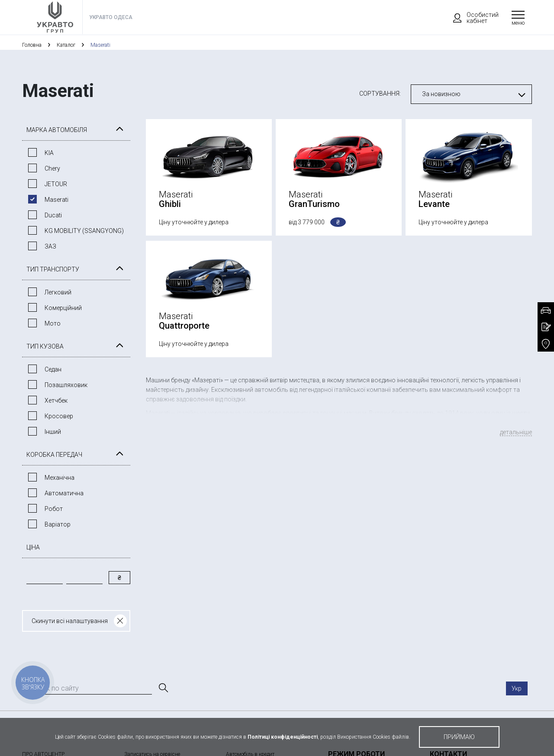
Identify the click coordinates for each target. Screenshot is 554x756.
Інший (53, 432)
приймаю (459, 737)
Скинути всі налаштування (70, 621)
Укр (517, 688)
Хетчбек (56, 401)
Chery (52, 168)
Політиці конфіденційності (283, 737)
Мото (53, 323)
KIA (49, 153)
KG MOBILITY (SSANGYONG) (84, 231)
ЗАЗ (50, 246)
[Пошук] (163, 688)
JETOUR (56, 184)
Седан (53, 369)
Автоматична (64, 493)
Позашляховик (66, 385)
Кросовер (59, 416)
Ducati (53, 215)
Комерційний (63, 308)
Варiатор (58, 524)
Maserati (56, 200)
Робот (54, 509)
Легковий (58, 292)
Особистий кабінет (472, 18)
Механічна (60, 478)
